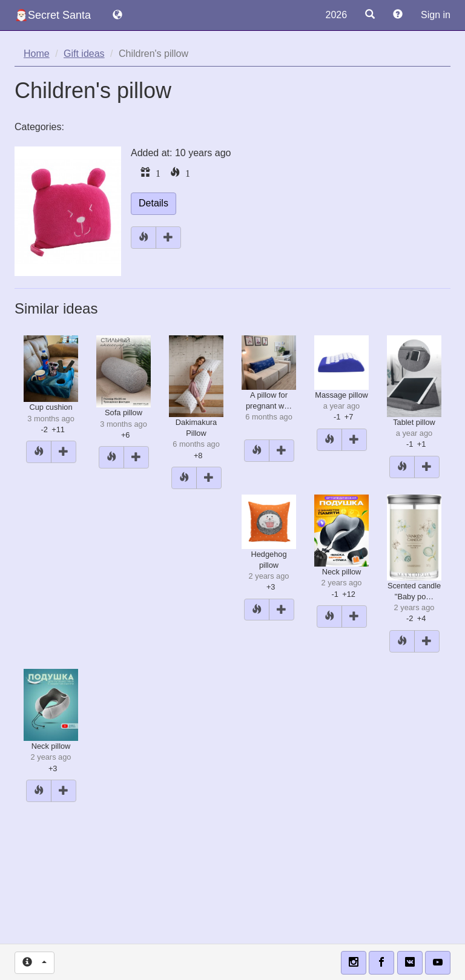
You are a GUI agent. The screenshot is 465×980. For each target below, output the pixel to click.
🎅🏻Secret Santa (53, 15)
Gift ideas (84, 54)
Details (153, 203)
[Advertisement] (232, 891)
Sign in (436, 15)
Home (37, 54)
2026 (336, 15)
